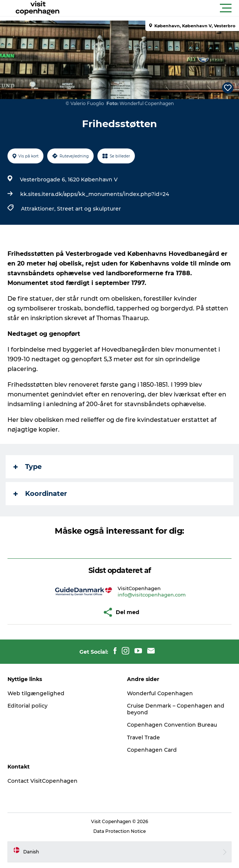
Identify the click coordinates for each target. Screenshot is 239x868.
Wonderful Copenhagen (160, 693)
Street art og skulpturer (89, 209)
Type (28, 467)
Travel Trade (143, 737)
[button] (153, 8)
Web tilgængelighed (36, 693)
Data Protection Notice (119, 831)
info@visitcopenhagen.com (152, 595)
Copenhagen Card (152, 750)
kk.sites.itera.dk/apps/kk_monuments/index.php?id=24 (95, 194)
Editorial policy (28, 706)
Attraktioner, (39, 209)
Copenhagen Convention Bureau (172, 725)
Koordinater (40, 494)
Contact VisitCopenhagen (43, 781)
